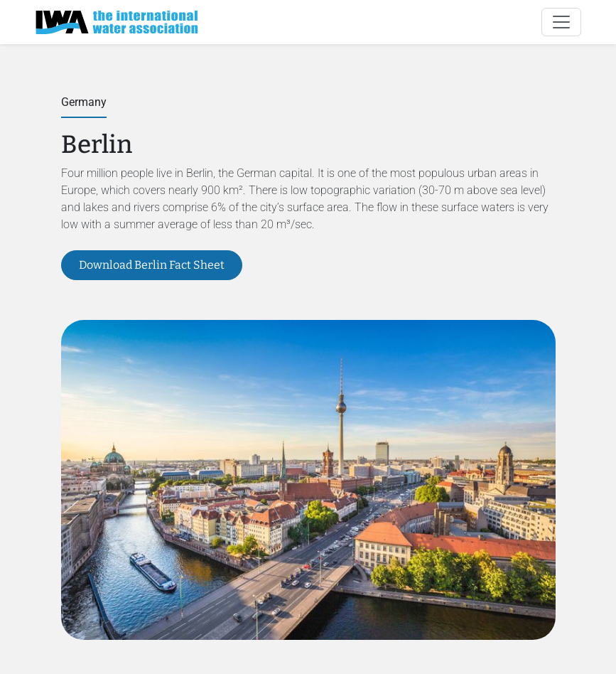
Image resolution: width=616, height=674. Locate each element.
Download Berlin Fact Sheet (152, 265)
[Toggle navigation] (561, 22)
